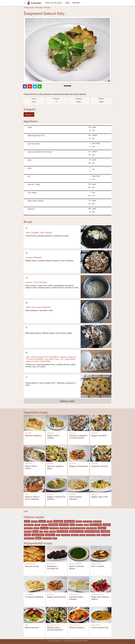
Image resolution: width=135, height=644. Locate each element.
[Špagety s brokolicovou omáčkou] (56, 484)
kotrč (72, 525)
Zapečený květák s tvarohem (76, 598)
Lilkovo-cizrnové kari (100, 627)
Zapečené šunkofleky (33, 435)
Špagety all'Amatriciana (79, 466)
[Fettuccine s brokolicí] (101, 453)
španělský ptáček (29, 538)
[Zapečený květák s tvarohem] (79, 584)
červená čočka (66, 535)
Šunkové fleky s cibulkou (53, 437)
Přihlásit (86, 641)
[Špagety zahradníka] (101, 423)
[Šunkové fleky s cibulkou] (56, 423)
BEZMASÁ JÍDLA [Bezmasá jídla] (52, 564)
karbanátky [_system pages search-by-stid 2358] (53, 525)
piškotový (102, 528)
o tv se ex (44, 528)
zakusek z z (50, 535)
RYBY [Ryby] (27, 494)
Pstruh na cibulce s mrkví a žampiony (32, 498)
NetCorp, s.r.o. (59, 641)
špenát (38, 538)
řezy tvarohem (106, 535)
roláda (46, 532)
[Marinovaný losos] (34, 615)
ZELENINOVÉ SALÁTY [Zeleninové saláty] (98, 594)
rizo (41, 532)
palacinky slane (64, 528)
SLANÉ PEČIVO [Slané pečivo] (29, 594)
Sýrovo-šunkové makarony (76, 498)
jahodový (44, 525)
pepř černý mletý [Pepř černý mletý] (34, 144)
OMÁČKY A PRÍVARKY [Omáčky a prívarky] (75, 564)
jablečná (37, 525)
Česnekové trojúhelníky (34, 597)
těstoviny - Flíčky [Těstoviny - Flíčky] (34, 184)
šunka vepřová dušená (35, 201)
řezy (98, 535)
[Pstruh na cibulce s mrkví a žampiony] (34, 484)
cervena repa (69, 521)
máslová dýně (28, 528)
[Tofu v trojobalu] (101, 554)
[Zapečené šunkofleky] (34, 423)
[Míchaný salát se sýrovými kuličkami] (56, 615)
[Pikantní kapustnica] (79, 615)
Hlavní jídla (39, 8)
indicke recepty (29, 525)
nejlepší (36, 528)
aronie (27, 521)
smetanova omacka (92, 531)
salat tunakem (62, 531)
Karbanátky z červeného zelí (53, 567)
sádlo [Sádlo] (29, 160)
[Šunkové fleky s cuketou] (34, 453)
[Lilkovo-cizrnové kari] (101, 615)
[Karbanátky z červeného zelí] (56, 554)
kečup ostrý (64, 525)
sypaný (27, 535)
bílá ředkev (58, 521)
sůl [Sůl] (29, 176)
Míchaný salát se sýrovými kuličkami (55, 629)
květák (86, 525)
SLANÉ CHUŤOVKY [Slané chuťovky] (30, 564)
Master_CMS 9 (78, 641)
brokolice (34, 522)
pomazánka (28, 532)
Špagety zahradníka (99, 435)
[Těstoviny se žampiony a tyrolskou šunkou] (79, 423)
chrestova (79, 522)
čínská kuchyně (91, 535)
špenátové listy (47, 538)
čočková (82, 535)
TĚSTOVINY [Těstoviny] (28, 433)
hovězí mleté (97, 522)
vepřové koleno (38, 535)
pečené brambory (92, 528)
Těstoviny (47, 8)
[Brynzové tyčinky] (34, 554)
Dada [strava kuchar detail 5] (34, 102)
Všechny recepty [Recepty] (29, 8)
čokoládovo (75, 535)
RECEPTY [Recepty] (76, 3)
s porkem (53, 532)
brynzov (42, 521)
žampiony (31, 209)
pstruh (35, 531)
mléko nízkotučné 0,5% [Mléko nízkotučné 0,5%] (36, 135)
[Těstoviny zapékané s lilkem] (56, 453)
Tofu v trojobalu (98, 566)
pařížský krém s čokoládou (78, 528)
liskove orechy (96, 525)
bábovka (50, 522)
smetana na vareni (76, 531)
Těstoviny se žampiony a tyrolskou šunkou (78, 437)
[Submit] (67, 3)
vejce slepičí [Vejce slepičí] (32, 193)
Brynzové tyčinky (32, 566)
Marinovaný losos (32, 627)
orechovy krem (54, 528)
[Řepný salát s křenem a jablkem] (101, 584)
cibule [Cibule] (30, 127)
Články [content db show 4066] (26, 511)
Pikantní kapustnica (77, 627)
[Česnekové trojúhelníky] (34, 584)
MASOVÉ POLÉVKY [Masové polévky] (75, 625)
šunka (55, 538)
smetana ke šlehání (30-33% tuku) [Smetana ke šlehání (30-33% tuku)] (40, 152)
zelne (58, 535)
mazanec (107, 525)
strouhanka (105, 531)
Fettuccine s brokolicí (100, 466)
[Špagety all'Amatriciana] (79, 453)
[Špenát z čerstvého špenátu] (79, 554)
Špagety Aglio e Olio (100, 497)
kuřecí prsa (79, 525)
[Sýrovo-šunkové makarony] (79, 484)
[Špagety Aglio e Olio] (101, 484)
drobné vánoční (88, 522)
